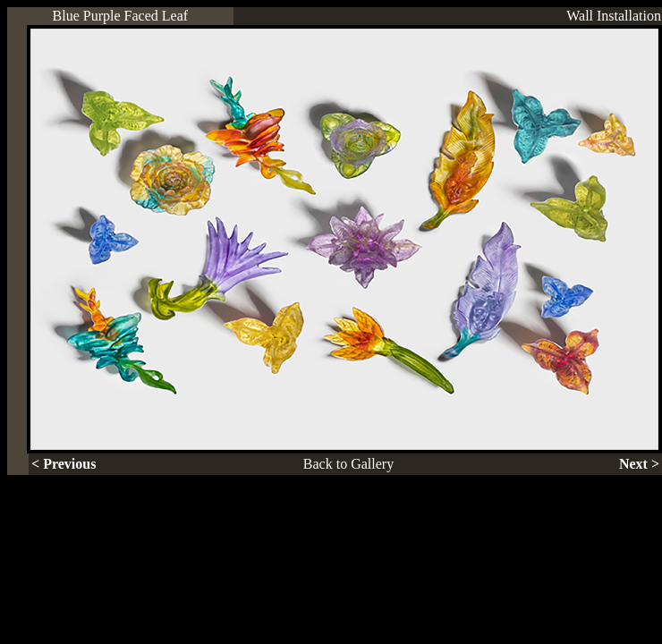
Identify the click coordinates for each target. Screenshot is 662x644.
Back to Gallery (348, 464)
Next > (639, 464)
